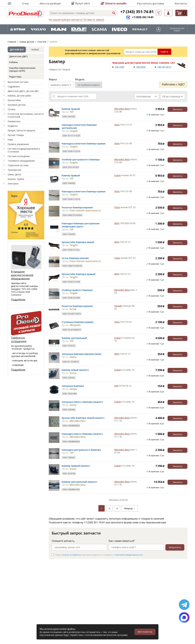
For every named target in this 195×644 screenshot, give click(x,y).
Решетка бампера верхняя (77, 207)
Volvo (117, 125)
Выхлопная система (18, 82)
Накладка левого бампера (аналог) (82, 434)
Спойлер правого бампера (77, 290)
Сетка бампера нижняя (75, 258)
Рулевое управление (18, 144)
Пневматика (14, 121)
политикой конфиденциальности (129, 555)
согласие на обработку (71, 555)
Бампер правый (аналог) (76, 466)
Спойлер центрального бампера (81, 159)
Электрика (13, 184)
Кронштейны (14, 100)
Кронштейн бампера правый (79, 274)
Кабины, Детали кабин (19, 96)
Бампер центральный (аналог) (79, 482)
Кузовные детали (17, 105)
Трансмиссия (14, 170)
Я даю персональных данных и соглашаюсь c (99, 555)
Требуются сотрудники (19, 340)
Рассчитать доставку (151, 3)
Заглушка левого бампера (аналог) (82, 402)
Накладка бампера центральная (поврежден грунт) (81, 225)
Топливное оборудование (21, 161)
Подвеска (13, 126)
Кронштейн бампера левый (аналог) (83, 418)
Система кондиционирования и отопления (24, 150)
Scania (117, 175)
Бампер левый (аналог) (75, 370)
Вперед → (130, 508)
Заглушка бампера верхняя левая (82, 354)
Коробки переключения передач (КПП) (22, 69)
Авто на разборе (50, 3)
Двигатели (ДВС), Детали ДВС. (23, 91)
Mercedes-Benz (122, 109)
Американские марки (177, 29)
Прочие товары (16, 135)
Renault (118, 306)
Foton (117, 207)
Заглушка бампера (73, 386)
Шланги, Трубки (16, 179)
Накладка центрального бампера (81, 450)
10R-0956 (141, 67)
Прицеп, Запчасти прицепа (21, 130)
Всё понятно (145, 632)
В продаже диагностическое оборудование (22, 275)
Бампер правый (71, 109)
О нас (25, 3)
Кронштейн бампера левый (78, 242)
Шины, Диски (14, 174)
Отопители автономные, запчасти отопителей (26, 115)
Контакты (181, 3)
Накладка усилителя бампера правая (84, 143)
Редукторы (15, 77)
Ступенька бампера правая (78, 322)
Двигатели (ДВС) (18, 56)
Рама (10, 140)
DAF (116, 386)
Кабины (13, 62)
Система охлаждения (19, 156)
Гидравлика (14, 86)
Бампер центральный (74, 338)
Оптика (11, 109)
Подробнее (18, 300)
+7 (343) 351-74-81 (137, 12)
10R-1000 (119, 67)
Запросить (175, 547)
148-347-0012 (164, 67)
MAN (117, 223)
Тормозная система (18, 165)
